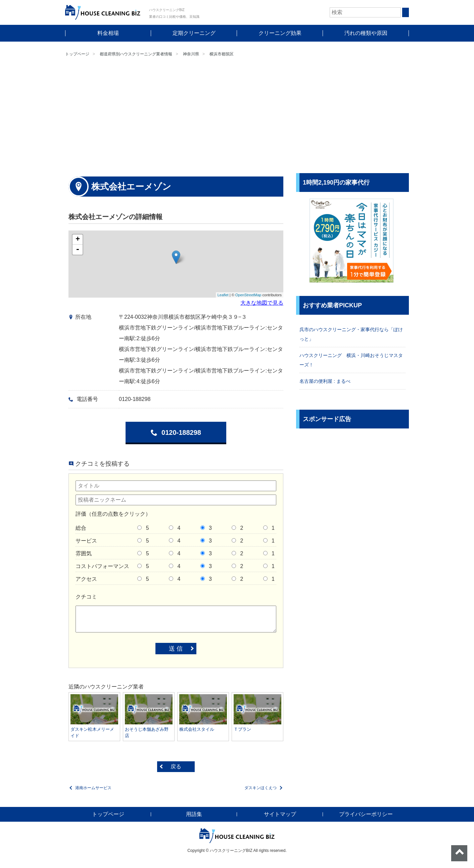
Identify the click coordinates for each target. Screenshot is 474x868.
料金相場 (108, 33)
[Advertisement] (237, 116)
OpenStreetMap (248, 295)
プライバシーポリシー (366, 814)
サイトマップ (280, 814)
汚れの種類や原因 (366, 33)
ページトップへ (459, 853)
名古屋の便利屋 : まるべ (325, 381)
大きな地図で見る (262, 303)
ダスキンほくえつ (260, 788)
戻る (176, 767)
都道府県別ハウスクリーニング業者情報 (136, 54)
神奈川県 (191, 54)
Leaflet (223, 295)
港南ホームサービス (93, 788)
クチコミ (86, 597)
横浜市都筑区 (222, 54)
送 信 (176, 649)
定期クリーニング (194, 33)
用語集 (194, 814)
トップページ (77, 54)
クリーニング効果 (280, 33)
